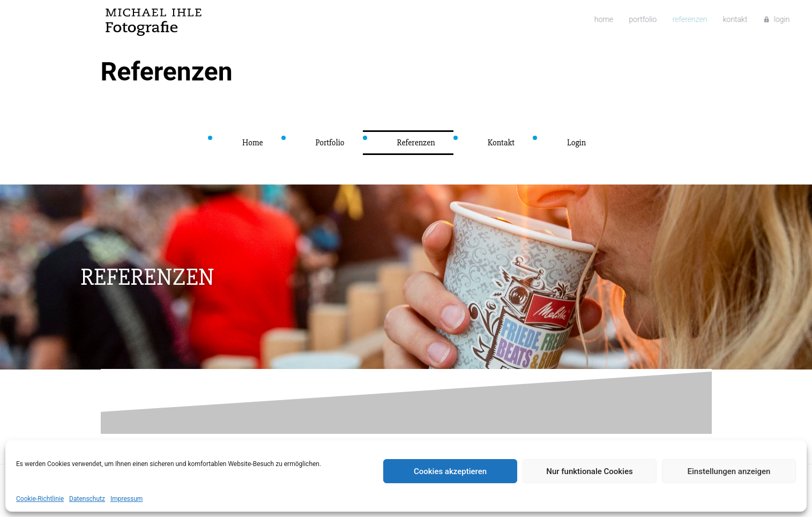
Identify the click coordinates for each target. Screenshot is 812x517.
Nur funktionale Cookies (589, 471)
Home (545, 20)
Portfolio (580, 20)
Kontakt (662, 20)
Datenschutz (87, 499)
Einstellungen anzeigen (729, 471)
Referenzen (621, 20)
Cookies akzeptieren (450, 471)
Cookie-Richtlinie (40, 499)
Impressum (126, 499)
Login (704, 20)
